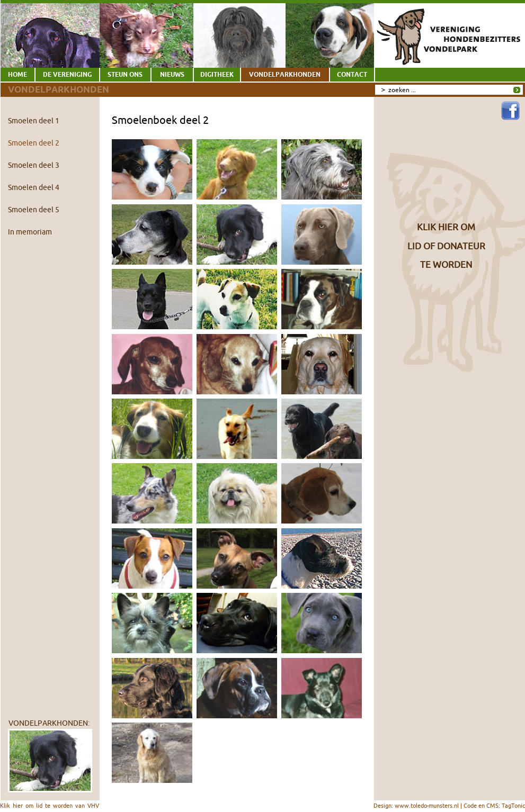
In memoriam (30, 232)
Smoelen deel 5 (34, 210)
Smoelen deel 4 (34, 187)
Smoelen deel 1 (34, 121)
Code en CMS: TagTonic (494, 806)
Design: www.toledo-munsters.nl (416, 806)
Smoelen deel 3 (34, 165)
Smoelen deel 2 (34, 143)
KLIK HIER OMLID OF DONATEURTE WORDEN (446, 246)
